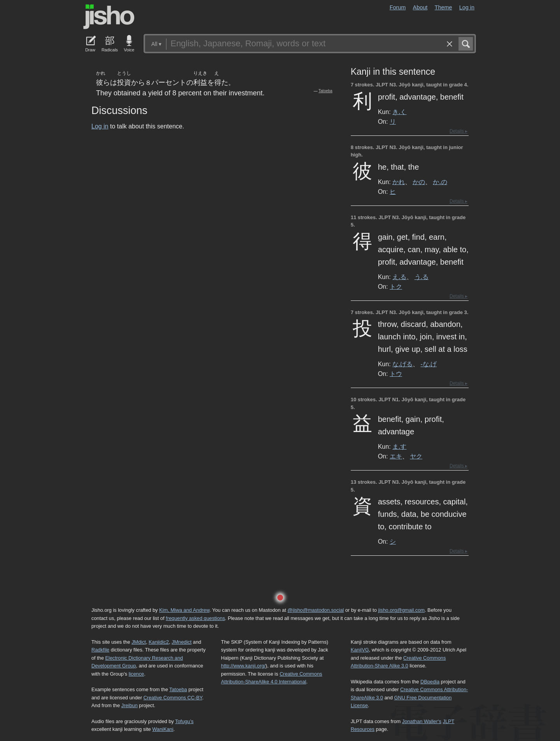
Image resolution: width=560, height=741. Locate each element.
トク (396, 286)
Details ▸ (458, 131)
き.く (399, 112)
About (420, 7)
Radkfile (100, 650)
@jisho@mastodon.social (316, 610)
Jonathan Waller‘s (422, 721)
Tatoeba (325, 91)
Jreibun (129, 705)
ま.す (399, 446)
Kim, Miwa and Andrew (184, 610)
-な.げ (429, 364)
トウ (396, 374)
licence (136, 674)
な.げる (402, 364)
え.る (399, 277)
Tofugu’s (184, 721)
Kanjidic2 (159, 642)
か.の (440, 182)
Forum (398, 7)
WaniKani (163, 729)
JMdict (139, 642)
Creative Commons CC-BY (173, 698)
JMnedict (181, 642)
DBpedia (430, 682)
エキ (396, 456)
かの (419, 182)
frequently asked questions (195, 618)
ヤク (416, 456)
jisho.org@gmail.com (401, 610)
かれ (399, 182)
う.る (422, 277)
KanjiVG (360, 650)
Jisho (109, 17)
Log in (467, 7)
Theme (444, 7)
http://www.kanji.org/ (243, 666)
